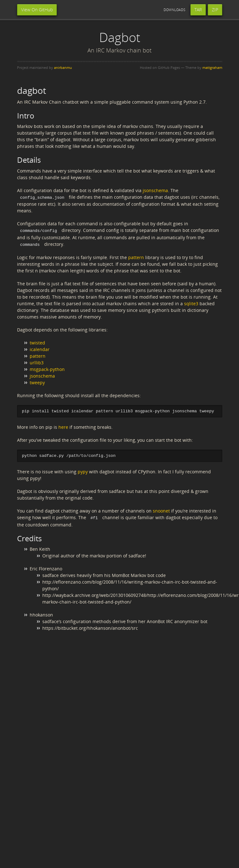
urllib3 (37, 362)
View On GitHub (37, 10)
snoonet (161, 510)
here (63, 426)
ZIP (215, 10)
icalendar (40, 348)
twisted (37, 342)
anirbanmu (63, 67)
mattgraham (212, 67)
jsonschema (155, 190)
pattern (136, 256)
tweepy (37, 382)
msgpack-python (47, 368)
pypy (83, 471)
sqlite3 (191, 303)
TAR (198, 10)
